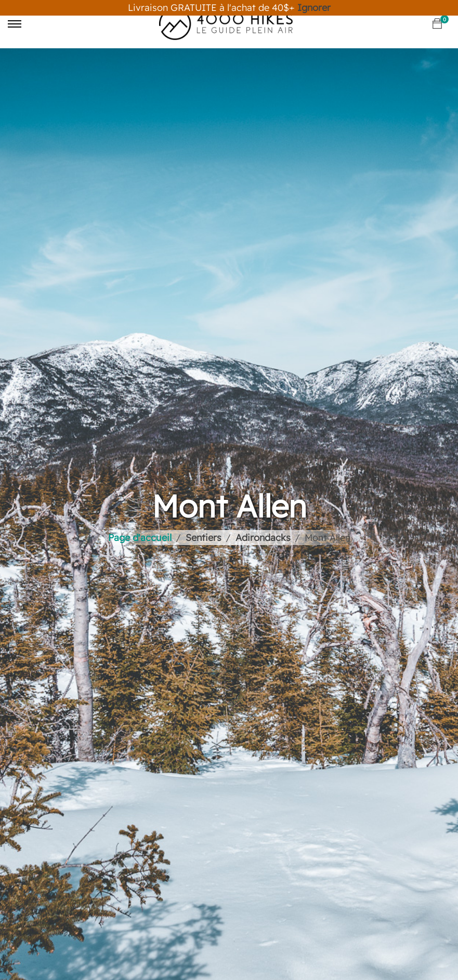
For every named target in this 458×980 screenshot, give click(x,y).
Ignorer (314, 8)
